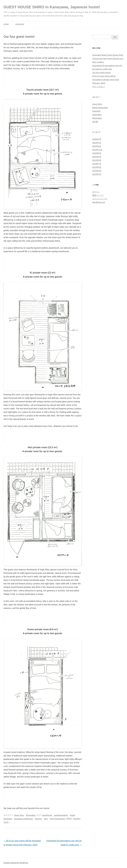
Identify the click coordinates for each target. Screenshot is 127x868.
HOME (6, 24)
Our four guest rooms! (101, 73)
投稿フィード (98, 195)
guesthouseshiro (61, 815)
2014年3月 (97, 171)
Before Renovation (100, 108)
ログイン (96, 192)
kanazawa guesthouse (23, 819)
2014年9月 (97, 160)
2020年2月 (97, 146)
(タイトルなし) (99, 87)
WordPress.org (99, 202)
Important (96, 111)
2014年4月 (97, 167)
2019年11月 (97, 150)
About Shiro (19, 815)
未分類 (95, 122)
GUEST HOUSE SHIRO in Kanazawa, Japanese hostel (52, 7)
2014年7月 (97, 164)
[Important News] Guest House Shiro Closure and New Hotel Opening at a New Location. (108, 59)
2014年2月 (97, 174)
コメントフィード (100, 199)
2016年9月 (97, 153)
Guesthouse (47, 815)
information (97, 115)
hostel (72, 815)
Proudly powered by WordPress (16, 863)
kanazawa (8, 819)
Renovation (31, 815)
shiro (46, 819)
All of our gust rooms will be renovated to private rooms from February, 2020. (106, 80)
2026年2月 (97, 139)
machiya (38, 819)
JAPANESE (20, 24)
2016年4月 (97, 157)
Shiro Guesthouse (57, 819)
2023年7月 (97, 143)
